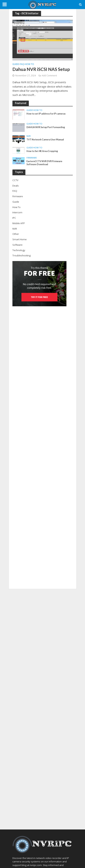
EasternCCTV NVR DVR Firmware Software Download (44, 163)
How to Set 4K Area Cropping (42, 151)
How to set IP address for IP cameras (46, 114)
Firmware (32, 158)
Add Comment (49, 76)
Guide (16, 64)
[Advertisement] (43, 709)
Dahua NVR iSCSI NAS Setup (41, 69)
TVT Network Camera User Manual (45, 140)
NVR (29, 136)
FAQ (22, 64)
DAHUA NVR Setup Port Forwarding (46, 127)
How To (29, 64)
